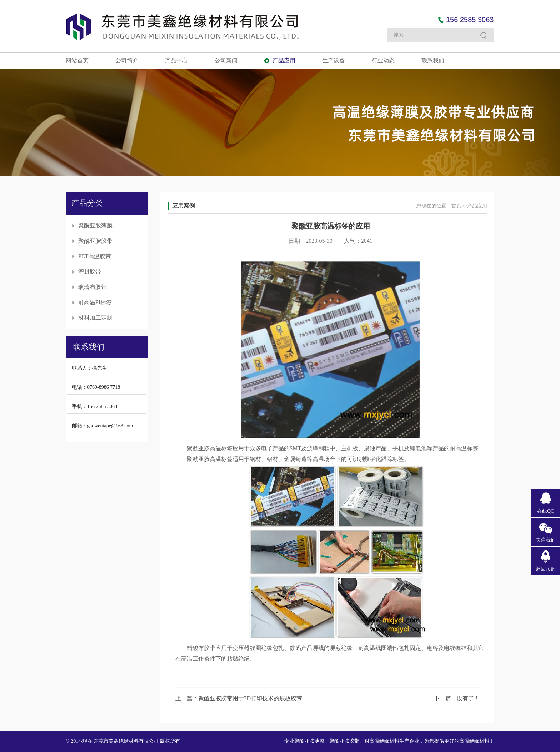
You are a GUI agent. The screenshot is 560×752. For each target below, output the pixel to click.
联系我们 (433, 61)
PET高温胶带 (95, 256)
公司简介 (127, 61)
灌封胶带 (90, 272)
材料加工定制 (95, 318)
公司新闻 (226, 61)
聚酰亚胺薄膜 (95, 225)
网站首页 (77, 61)
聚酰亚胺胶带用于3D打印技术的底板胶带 (250, 698)
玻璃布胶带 (92, 287)
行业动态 (383, 61)
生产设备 (334, 61)
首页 (456, 206)
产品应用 (284, 61)
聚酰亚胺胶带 (95, 241)
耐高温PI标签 (95, 302)
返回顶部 (546, 569)
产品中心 (176, 61)
